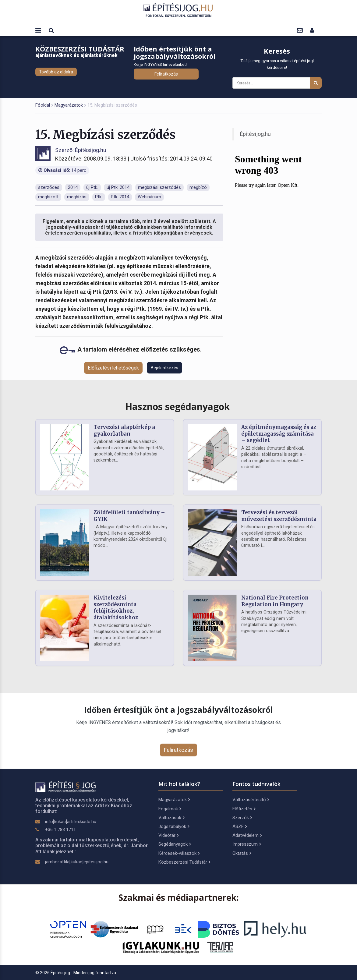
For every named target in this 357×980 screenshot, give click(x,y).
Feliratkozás (166, 74)
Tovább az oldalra (56, 72)
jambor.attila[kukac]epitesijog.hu (77, 862)
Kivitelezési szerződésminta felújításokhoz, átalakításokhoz (116, 608)
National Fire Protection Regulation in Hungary (275, 601)
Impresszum (247, 844)
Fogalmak (170, 809)
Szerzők (242, 818)
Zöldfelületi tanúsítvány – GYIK (129, 516)
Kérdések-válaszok (179, 853)
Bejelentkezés (164, 368)
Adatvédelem (247, 835)
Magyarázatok (69, 105)
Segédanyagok (175, 844)
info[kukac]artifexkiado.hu (71, 822)
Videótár (168, 835)
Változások (171, 818)
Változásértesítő (251, 800)
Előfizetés (244, 809)
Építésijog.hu (255, 134)
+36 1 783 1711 (60, 830)
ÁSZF (240, 826)
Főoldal (43, 105)
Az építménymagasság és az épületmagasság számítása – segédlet (279, 434)
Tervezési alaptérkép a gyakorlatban (124, 430)
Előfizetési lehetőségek (113, 368)
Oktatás (242, 853)
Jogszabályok (174, 826)
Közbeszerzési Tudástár (184, 862)
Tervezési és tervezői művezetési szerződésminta (279, 516)
